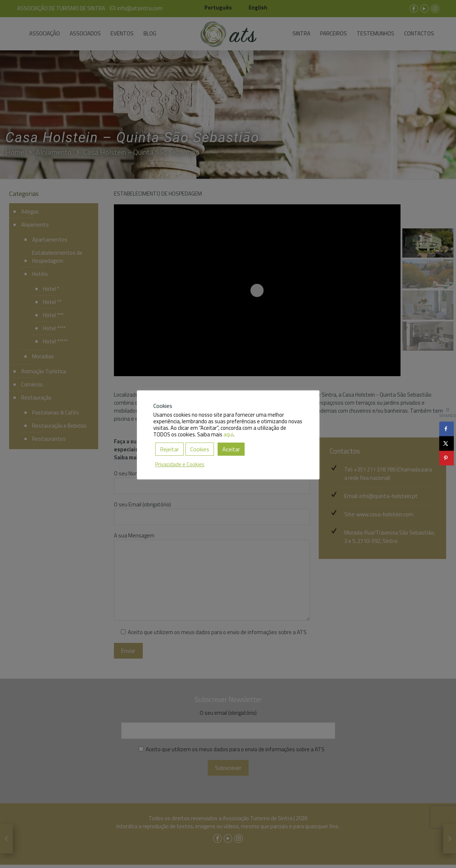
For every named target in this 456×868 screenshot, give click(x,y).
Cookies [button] (200, 449)
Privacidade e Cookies (180, 464)
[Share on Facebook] (447, 429)
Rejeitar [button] (169, 449)
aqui (228, 434)
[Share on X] (447, 444)
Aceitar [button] (231, 449)
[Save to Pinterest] (447, 458)
